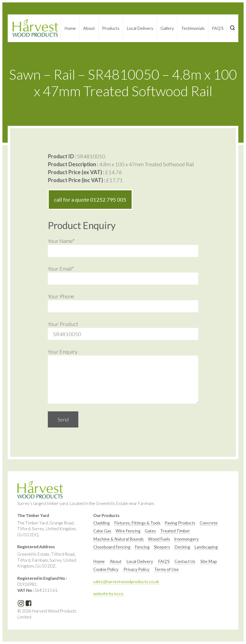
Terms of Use (166, 569)
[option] (101, 524)
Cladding (101, 523)
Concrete (209, 523)
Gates (150, 531)
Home (70, 28)
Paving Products (180, 523)
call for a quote (90, 200)
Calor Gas (102, 531)
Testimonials (193, 28)
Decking (182, 547)
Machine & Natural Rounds (118, 539)
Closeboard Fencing (112, 547)
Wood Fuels (159, 539)
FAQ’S (218, 28)
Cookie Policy (106, 569)
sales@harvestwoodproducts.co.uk (126, 582)
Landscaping (206, 547)
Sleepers (162, 547)
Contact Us (185, 561)
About (89, 28)
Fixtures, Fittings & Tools (137, 523)
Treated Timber (175, 531)
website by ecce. (109, 594)
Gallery (167, 28)
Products (111, 28)
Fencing (142, 547)
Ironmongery (186, 539)
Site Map (209, 561)
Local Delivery (140, 28)
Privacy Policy (136, 569)
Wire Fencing (128, 531)
